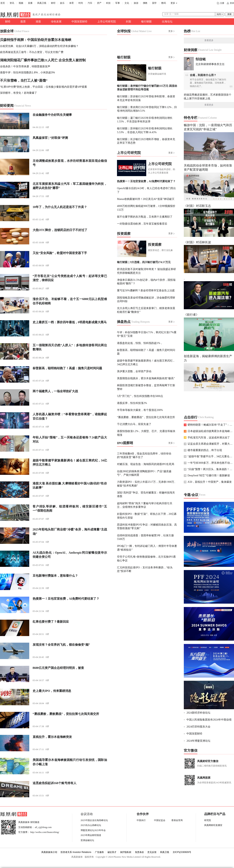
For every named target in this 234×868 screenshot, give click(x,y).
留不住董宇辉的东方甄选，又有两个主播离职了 (145, 217)
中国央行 (141, 820)
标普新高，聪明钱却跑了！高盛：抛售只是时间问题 (146, 352)
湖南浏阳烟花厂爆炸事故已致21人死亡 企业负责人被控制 (43, 60)
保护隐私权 (126, 852)
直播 (30, 3)
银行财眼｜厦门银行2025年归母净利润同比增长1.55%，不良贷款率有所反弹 (145, 120)
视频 (21, 3)
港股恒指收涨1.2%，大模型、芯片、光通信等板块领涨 (146, 433)
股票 (23, 21)
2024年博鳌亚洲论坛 (198, 741)
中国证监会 (160, 820)
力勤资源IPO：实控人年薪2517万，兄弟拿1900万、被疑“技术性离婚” (147, 484)
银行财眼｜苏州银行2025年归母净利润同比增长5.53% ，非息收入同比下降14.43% (145, 130)
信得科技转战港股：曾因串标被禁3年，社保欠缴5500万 (145, 537)
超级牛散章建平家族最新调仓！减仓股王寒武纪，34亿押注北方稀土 (146, 362)
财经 (53, 3)
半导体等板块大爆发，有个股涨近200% (140, 410)
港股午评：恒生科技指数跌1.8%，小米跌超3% (27, 72)
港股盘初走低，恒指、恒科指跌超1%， (140, 343)
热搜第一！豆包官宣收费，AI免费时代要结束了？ (146, 181)
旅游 (136, 3)
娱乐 (62, 3)
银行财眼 (146, 21)
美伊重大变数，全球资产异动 (134, 371)
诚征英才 (112, 852)
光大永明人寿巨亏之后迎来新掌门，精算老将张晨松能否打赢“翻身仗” (146, 310)
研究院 (208, 820)
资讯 (12, 3)
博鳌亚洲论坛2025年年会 (93, 830)
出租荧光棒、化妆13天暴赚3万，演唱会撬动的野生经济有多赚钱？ (39, 46)
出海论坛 (167, 21)
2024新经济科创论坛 (198, 713)
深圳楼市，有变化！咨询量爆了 (18, 93)
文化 (127, 3)
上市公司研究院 (107, 21)
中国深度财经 (79, 21)
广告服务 (99, 852)
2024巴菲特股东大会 (198, 727)
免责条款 (139, 852)
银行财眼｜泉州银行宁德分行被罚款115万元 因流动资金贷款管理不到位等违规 (147, 88)
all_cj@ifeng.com (43, 827)
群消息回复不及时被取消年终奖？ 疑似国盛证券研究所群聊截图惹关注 (146, 271)
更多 (173, 3)
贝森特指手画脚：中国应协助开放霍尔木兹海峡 (36, 40)
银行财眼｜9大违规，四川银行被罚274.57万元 (144, 262)
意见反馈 (152, 852)
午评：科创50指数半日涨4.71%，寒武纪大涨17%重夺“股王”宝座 (147, 334)
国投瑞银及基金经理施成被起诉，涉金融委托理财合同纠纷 (146, 299)
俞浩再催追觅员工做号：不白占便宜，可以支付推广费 (32, 52)
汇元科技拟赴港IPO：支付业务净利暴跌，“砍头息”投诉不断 (145, 569)
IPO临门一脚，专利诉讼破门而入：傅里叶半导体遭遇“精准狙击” (147, 548)
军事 (118, 3)
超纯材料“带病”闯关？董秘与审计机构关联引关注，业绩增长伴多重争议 (145, 505)
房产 (99, 3)
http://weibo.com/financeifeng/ (45, 832)
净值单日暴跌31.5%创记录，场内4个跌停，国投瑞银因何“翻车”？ (146, 282)
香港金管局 (177, 820)
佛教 (145, 3)
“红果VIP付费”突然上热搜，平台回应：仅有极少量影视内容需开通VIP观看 (43, 87)
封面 (129, 21)
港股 (38, 21)
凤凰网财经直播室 (213, 825)
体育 (72, 3)
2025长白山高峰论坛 (91, 825)
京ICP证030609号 (182, 852)
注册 (222, 3)
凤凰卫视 (42, 3)
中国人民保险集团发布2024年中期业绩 (209, 720)
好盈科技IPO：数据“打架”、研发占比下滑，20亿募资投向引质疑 (147, 516)
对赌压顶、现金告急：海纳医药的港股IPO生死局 (146, 464)
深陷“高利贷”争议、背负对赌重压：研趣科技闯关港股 (146, 494)
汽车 (90, 3)
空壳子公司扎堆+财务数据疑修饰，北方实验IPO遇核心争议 (146, 558)
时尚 (81, 3)
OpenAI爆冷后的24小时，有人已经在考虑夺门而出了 (146, 190)
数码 (164, 3)
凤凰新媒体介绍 (49, 852)
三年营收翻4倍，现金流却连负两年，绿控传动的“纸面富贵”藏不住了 (144, 455)
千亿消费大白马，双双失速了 (134, 424)
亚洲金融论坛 (87, 840)
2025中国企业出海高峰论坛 (94, 820)
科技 (108, 3)
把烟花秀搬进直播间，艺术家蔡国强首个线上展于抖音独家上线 (208, 96)
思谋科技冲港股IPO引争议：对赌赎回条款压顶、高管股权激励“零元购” (147, 526)
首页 (3, 3)
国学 (154, 3)
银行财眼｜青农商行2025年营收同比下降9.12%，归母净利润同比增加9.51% (147, 109)
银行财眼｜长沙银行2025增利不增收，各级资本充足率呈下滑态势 (146, 141)
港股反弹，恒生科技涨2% (132, 403)
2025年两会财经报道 (91, 835)
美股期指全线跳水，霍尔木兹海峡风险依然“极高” (146, 378)
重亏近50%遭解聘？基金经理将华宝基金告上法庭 (146, 290)
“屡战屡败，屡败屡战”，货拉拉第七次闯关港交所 (146, 417)
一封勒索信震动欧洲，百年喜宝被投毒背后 (142, 224)
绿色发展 (56, 21)
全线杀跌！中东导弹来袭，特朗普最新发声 (25, 66)
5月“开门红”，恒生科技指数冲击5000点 (140, 396)
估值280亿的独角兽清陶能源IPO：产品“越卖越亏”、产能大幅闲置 (144, 473)
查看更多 (209, 40)
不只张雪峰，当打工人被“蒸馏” (24, 81)
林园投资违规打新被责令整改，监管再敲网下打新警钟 (146, 387)
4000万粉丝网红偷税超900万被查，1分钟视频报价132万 (146, 208)
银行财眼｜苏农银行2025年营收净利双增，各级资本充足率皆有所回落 (146, 98)
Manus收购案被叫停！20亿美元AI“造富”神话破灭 (146, 199)
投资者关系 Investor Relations (76, 852)
